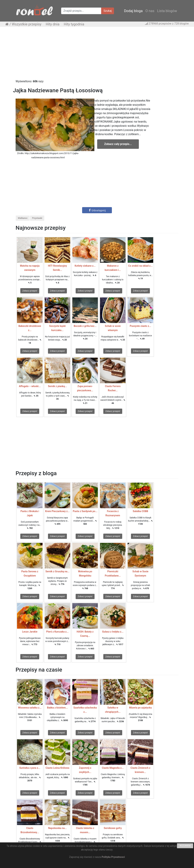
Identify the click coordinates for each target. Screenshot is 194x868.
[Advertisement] (97, 55)
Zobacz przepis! (30, 291)
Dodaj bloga (133, 11)
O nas (150, 11)
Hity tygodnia (74, 24)
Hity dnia (53, 24)
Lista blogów (167, 11)
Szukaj (108, 11)
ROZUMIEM (185, 846)
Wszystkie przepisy (27, 24)
